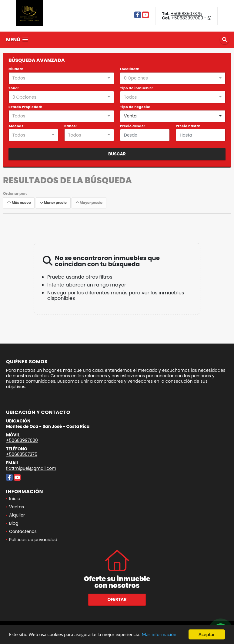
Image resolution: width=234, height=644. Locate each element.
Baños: (70, 126)
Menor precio (53, 203)
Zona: (14, 88)
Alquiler (17, 515)
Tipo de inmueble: (137, 88)
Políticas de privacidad (33, 540)
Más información (162, 635)
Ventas (17, 507)
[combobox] (61, 78)
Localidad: (130, 69)
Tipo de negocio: (135, 107)
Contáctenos (23, 531)
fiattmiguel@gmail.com (31, 468)
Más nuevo (19, 203)
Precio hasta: (188, 126)
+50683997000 (187, 18)
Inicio (15, 499)
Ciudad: (16, 69)
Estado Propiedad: (25, 107)
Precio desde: (132, 126)
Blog (14, 523)
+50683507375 (186, 14)
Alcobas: (17, 126)
